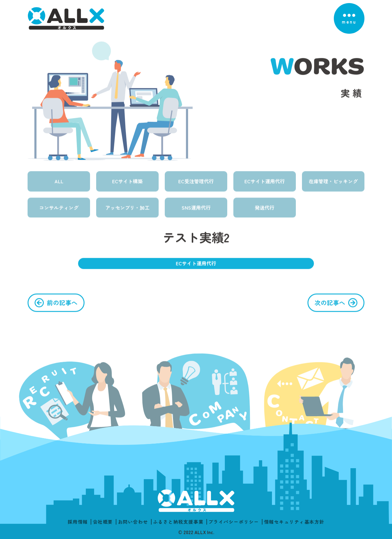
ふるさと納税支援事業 (178, 522)
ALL (59, 186)
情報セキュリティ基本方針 (294, 522)
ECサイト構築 (127, 186)
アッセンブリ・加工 (127, 212)
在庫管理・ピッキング (333, 186)
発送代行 (265, 212)
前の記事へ (62, 305)
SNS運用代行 (196, 212)
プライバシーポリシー (234, 522)
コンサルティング (59, 212)
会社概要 (103, 522)
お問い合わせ (133, 522)
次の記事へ (330, 305)
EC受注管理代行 (196, 186)
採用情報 (78, 522)
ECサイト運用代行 (265, 186)
